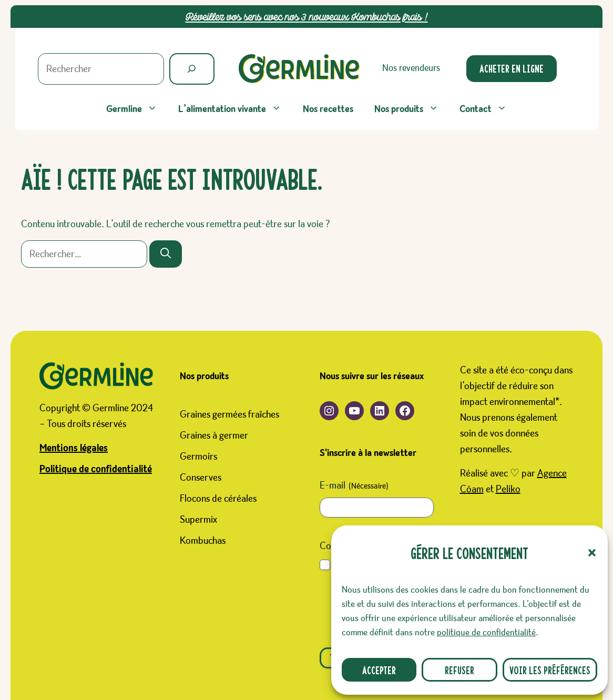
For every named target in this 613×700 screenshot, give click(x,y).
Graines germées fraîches (229, 414)
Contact (488, 109)
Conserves (201, 478)
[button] (592, 553)
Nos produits (412, 109)
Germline (137, 109)
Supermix (198, 520)
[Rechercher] (192, 69)
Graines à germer (214, 435)
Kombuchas (203, 541)
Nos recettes (328, 109)
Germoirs (198, 456)
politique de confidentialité (486, 633)
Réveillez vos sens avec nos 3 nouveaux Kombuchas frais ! (307, 17)
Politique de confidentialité (96, 469)
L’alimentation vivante (235, 109)
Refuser (459, 670)
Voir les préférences (550, 670)
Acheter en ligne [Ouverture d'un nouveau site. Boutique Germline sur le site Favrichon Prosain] (512, 68)
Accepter (379, 670)
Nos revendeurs (411, 68)
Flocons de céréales (218, 499)
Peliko (508, 489)
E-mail (354, 486)
